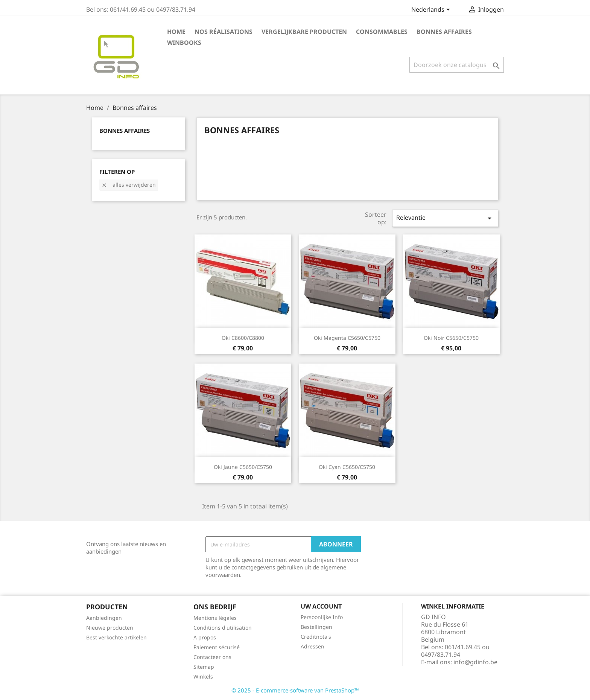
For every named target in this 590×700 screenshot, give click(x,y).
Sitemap (204, 667)
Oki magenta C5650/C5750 (347, 338)
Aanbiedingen (104, 618)
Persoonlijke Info (322, 617)
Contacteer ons (212, 657)
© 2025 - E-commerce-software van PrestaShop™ (295, 690)
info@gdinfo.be (475, 662)
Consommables (382, 32)
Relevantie (445, 218)
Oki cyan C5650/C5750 (347, 467)
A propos (205, 637)
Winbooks (184, 43)
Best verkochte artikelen (116, 637)
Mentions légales (215, 618)
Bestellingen (316, 627)
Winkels (203, 676)
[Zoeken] (457, 65)
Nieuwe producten (110, 628)
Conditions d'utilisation (223, 628)
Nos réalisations (224, 32)
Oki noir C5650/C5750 (451, 338)
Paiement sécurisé (217, 647)
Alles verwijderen (128, 185)
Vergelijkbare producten (304, 32)
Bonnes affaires (444, 32)
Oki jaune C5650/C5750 (243, 467)
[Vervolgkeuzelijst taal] (432, 10)
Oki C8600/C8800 (243, 338)
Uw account (321, 606)
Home (176, 32)
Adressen (312, 646)
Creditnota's (316, 637)
